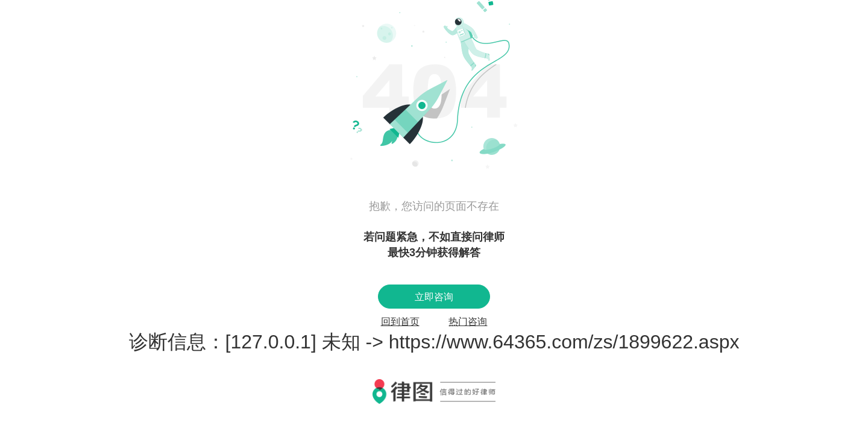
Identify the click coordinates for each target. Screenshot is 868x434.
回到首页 (400, 322)
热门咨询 (468, 322)
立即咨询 (434, 297)
